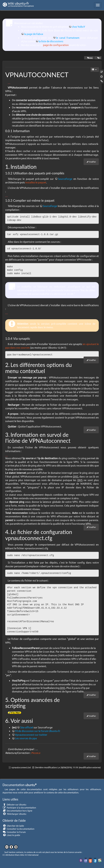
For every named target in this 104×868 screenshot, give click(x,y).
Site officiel (27, 727)
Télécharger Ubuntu (14, 814)
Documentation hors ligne (17, 811)
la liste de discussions (51, 41)
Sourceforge (65, 179)
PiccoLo (36, 753)
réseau (89, 58)
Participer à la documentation (19, 808)
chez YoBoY (78, 27)
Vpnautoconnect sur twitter (31, 735)
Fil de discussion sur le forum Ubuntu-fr (38, 731)
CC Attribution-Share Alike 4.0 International (21, 855)
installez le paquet (36, 182)
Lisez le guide (11, 835)
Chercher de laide (13, 826)
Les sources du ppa (26, 738)
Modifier (92, 162)
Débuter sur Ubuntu (14, 804)
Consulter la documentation (18, 829)
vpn (98, 58)
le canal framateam (68, 38)
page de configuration (56, 45)
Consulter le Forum (14, 832)
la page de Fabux (34, 34)
